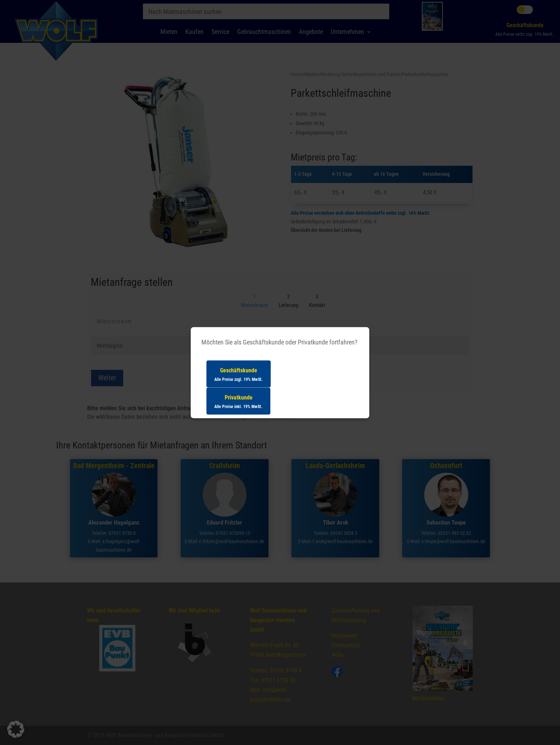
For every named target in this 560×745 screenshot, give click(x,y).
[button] (16, 729)
